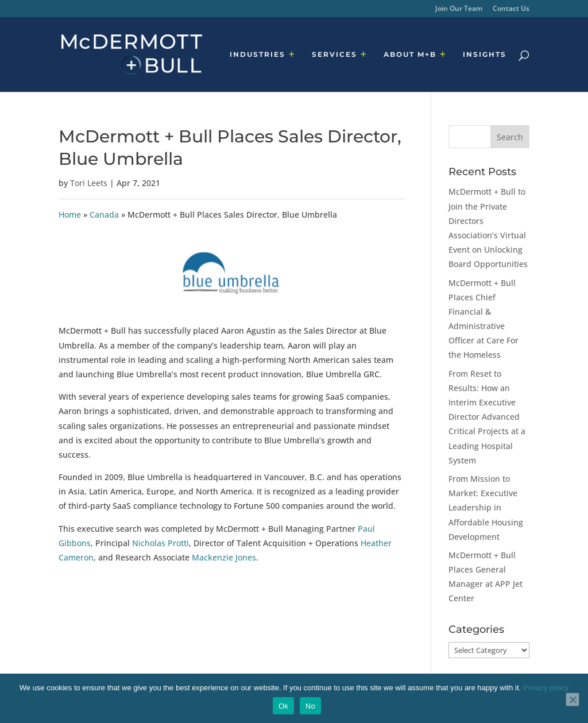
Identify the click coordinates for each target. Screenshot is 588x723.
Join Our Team (459, 9)
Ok (283, 706)
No (310, 706)
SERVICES (334, 55)
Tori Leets (89, 183)
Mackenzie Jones (224, 557)
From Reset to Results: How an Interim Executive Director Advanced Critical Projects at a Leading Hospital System (487, 417)
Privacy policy (546, 688)
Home (70, 214)
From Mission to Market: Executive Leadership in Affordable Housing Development (486, 508)
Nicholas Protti (160, 543)
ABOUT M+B (410, 55)
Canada (104, 214)
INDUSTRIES (258, 55)
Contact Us (511, 9)
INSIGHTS (485, 55)
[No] (572, 699)
